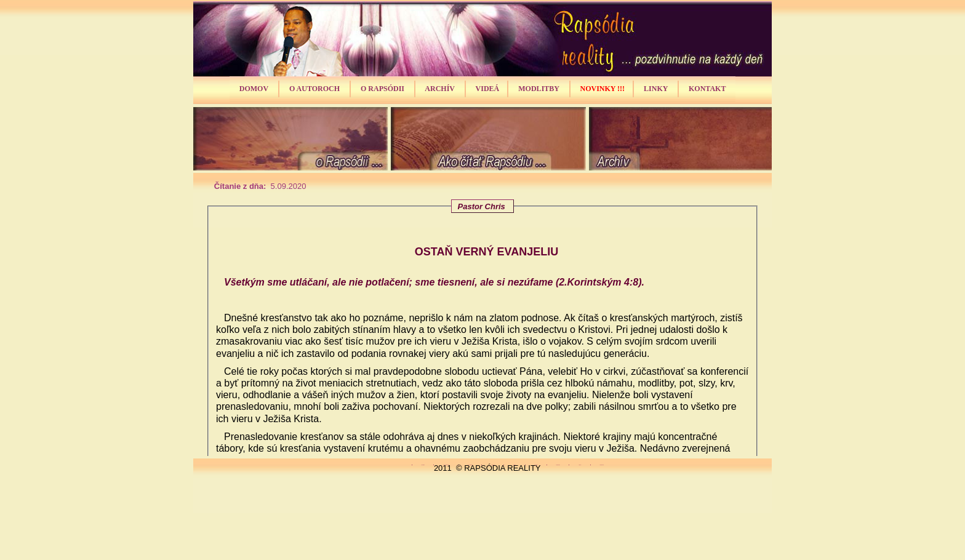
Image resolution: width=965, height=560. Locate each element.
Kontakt (602, 465)
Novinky (558, 465)
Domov (423, 465)
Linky (580, 465)
